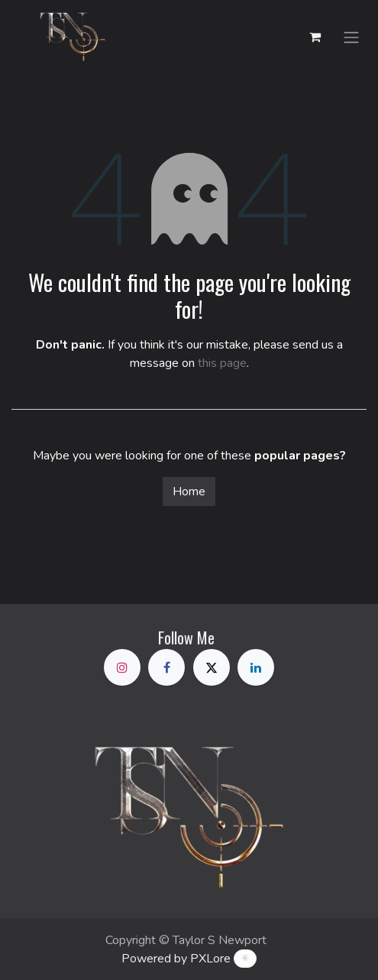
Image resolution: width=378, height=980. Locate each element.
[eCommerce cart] (315, 37)
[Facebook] (166, 667)
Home (189, 492)
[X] (212, 667)
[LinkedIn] (256, 667)
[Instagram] (122, 667)
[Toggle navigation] (351, 36)
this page (222, 363)
